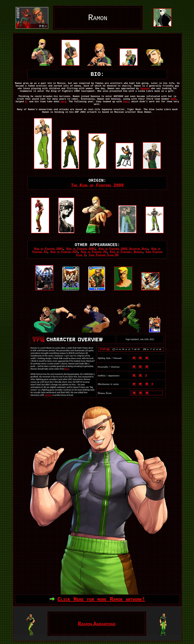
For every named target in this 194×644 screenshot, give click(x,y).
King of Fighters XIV (64, 252)
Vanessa (145, 88)
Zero (63, 102)
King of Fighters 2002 (81, 249)
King (67, 369)
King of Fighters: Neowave (126, 252)
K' (27, 102)
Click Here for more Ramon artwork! (101, 599)
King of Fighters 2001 (49, 249)
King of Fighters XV (94, 252)
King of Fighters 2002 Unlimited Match (123, 249)
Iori (126, 102)
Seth (174, 99)
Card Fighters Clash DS (104, 255)
